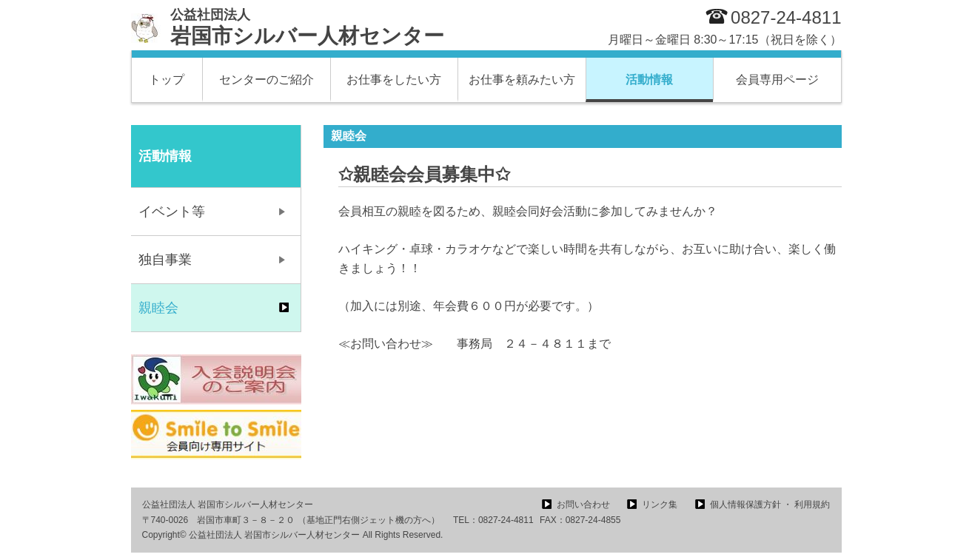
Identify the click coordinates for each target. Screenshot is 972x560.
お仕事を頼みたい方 (522, 80)
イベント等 (172, 212)
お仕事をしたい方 (394, 80)
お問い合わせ (583, 505)
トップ (167, 80)
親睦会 (158, 308)
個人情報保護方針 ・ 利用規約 (770, 505)
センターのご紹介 (267, 80)
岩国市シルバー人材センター (307, 27)
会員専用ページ (777, 80)
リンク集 (660, 505)
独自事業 (165, 260)
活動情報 (649, 80)
